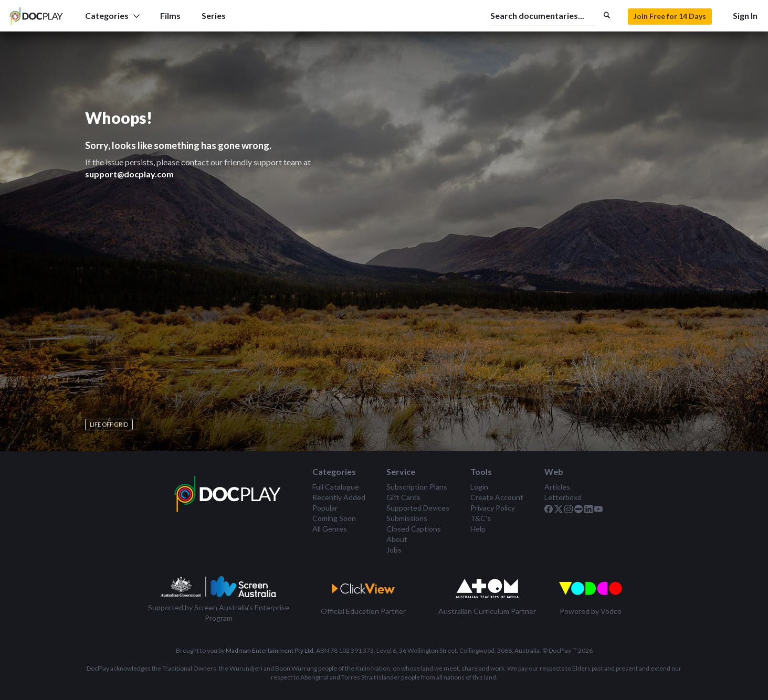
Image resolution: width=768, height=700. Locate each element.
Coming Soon (334, 518)
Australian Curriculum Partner (487, 611)
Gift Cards (403, 497)
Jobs (394, 550)
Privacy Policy (493, 508)
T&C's (481, 518)
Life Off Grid (109, 424)
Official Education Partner (363, 611)
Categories (112, 15)
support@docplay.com (129, 174)
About (397, 539)
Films (170, 15)
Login (479, 487)
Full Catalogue (336, 487)
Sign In (745, 15)
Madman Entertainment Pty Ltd (270, 650)
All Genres (330, 529)
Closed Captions (414, 529)
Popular (325, 508)
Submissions (407, 518)
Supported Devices (418, 508)
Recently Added (339, 497)
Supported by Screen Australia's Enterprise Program (219, 613)
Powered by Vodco (591, 611)
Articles (557, 487)
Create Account (497, 497)
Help (478, 529)
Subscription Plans (417, 487)
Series (214, 15)
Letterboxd (563, 497)
